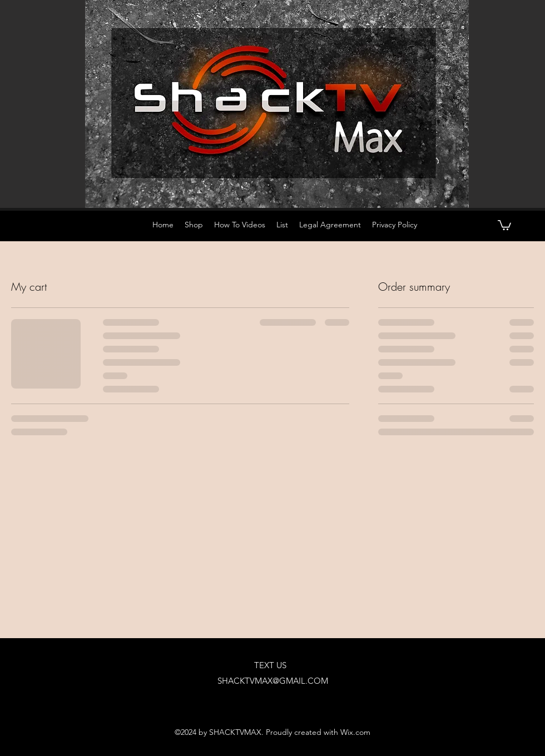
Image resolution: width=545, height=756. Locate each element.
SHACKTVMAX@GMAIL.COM (273, 681)
